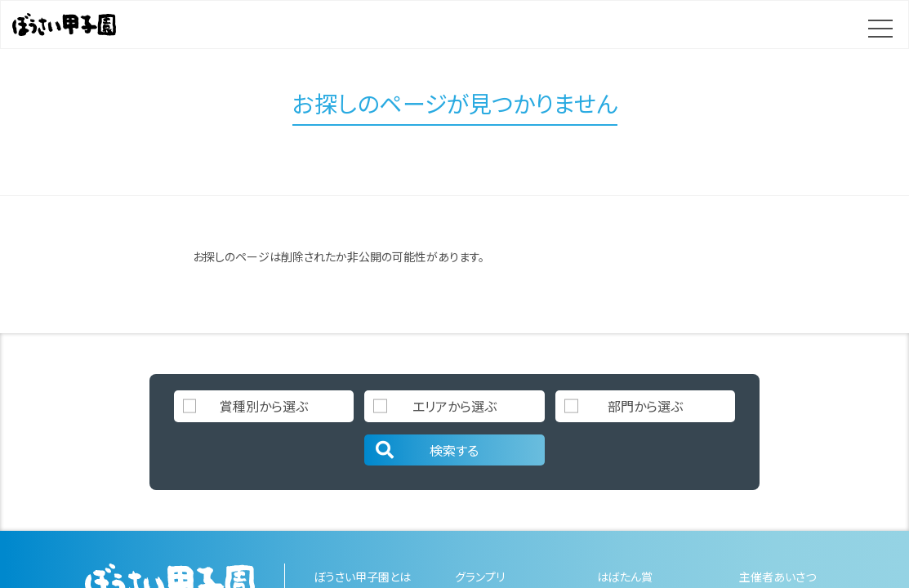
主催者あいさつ (778, 577)
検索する (426, 450)
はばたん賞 (625, 577)
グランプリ (480, 577)
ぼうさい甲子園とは (362, 577)
